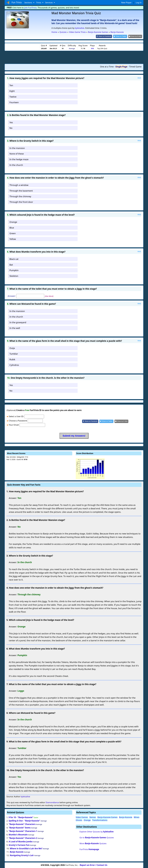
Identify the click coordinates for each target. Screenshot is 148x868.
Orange (13, 222)
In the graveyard (18, 322)
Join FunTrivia (30, 8)
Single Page (121, 66)
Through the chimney (20, 196)
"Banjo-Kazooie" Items (20, 828)
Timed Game (135, 66)
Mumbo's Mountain (18, 834)
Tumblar (14, 353)
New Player (126, 2)
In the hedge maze (19, 159)
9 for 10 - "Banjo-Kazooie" (21, 817)
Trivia (39, 2)
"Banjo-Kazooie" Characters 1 (23, 831)
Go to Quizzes (97, 837)
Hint (139, 78)
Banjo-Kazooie (126, 817)
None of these (17, 153)
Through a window (19, 185)
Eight (12, 91)
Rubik (12, 359)
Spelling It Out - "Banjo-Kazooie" (24, 821)
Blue (12, 227)
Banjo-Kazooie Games (108, 817)
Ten (11, 85)
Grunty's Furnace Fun (19, 845)
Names (93, 817)
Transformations (100, 820)
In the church (16, 165)
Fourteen (14, 102)
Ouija (12, 348)
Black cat (14, 259)
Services (49, 2)
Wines (137, 817)
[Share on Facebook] (106, 36)
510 (92, 48)
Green (13, 233)
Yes (11, 122)
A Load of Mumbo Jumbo (21, 841)
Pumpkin (14, 270)
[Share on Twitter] (121, 36)
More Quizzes (93, 843)
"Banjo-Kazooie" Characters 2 (23, 838)
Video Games (82, 817)
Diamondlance (52, 802)
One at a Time (107, 66)
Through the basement (21, 190)
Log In (139, 2)
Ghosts (79, 820)
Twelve (13, 96)
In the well (15, 328)
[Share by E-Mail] (136, 36)
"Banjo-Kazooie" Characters (22, 824)
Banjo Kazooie (17, 852)
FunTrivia (89, 849)
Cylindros (14, 365)
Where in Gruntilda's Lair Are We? (26, 848)
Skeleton (14, 276)
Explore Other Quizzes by (97, 831)
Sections (29, 2)
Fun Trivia (14, 3)
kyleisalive (80, 28)
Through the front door (21, 202)
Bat (11, 264)
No (11, 128)
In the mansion (17, 148)
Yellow (13, 239)
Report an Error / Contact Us (94, 865)
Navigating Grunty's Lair (22, 855)
